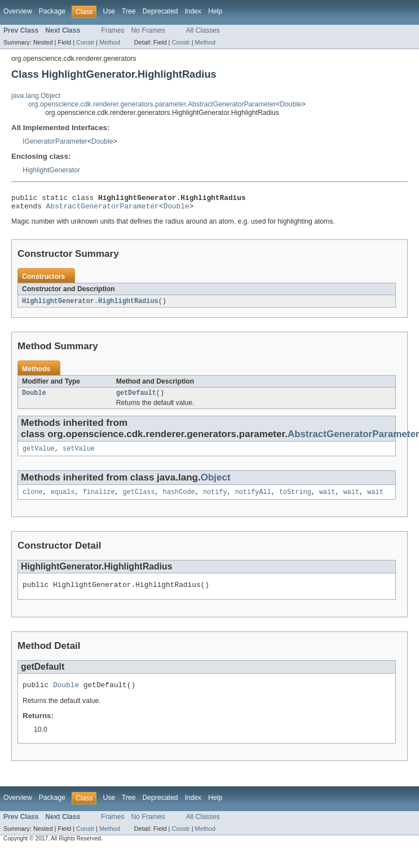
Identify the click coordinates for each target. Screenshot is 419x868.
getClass (139, 499)
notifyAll (253, 499)
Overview (18, 11)
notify (215, 499)
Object (216, 484)
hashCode (179, 499)
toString (295, 499)
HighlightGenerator (51, 170)
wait (327, 499)
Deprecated (160, 11)
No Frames (148, 30)
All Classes (203, 30)
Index (193, 11)
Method (109, 42)
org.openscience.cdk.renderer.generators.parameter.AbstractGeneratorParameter (152, 104)
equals (63, 499)
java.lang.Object (36, 96)
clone (33, 499)
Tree (129, 11)
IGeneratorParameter (55, 141)
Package (52, 11)
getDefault (136, 398)
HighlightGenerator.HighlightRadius (90, 305)
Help (215, 11)
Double (291, 104)
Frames (113, 30)
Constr (85, 42)
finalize (99, 499)
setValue (79, 455)
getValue (39, 455)
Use (109, 11)
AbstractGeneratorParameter (103, 209)
